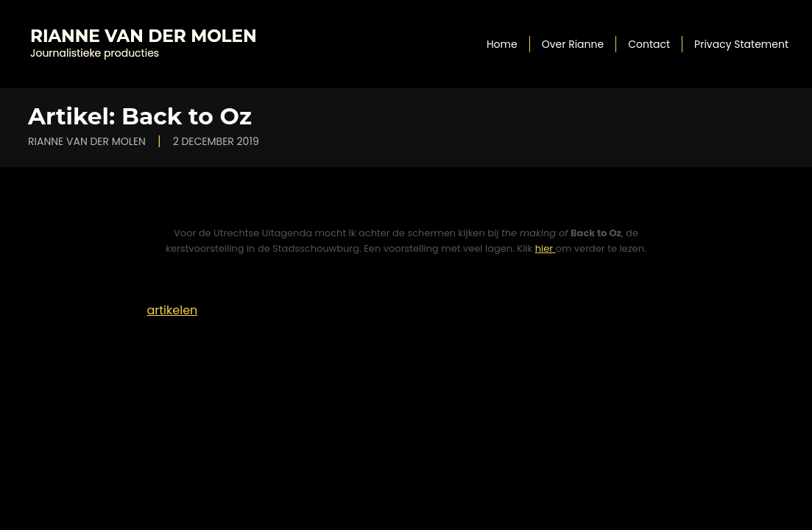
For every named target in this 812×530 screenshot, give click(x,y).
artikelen (173, 310)
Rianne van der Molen (144, 36)
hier (546, 248)
